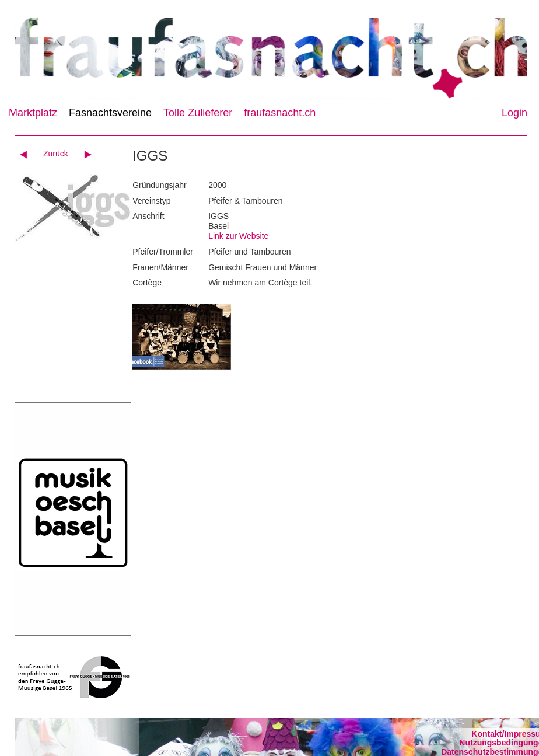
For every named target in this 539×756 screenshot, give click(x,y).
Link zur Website (238, 236)
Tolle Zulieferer (198, 113)
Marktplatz (33, 113)
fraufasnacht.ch (280, 113)
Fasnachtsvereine (110, 113)
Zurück (56, 154)
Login (514, 113)
